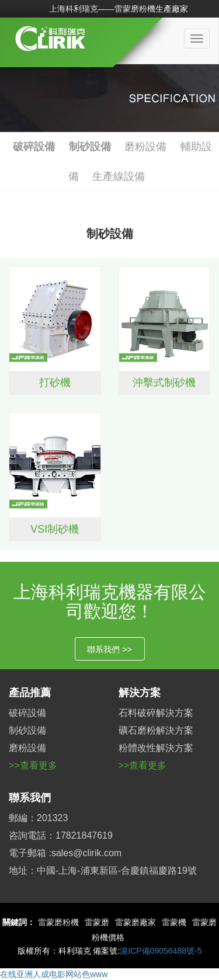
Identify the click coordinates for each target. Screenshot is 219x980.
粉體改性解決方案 (156, 748)
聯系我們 (30, 798)
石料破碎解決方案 (156, 713)
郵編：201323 (38, 818)
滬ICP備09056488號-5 (161, 951)
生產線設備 (119, 176)
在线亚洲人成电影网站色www (54, 974)
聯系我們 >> (109, 649)
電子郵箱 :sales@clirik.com (65, 853)
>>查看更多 (33, 765)
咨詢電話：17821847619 (61, 835)
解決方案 (140, 693)
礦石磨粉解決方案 (156, 730)
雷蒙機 (174, 922)
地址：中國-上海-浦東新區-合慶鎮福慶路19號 (103, 870)
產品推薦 (30, 693)
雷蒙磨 (97, 922)
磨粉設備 (145, 147)
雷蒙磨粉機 (58, 922)
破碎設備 (34, 147)
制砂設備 (90, 147)
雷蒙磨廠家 (135, 922)
